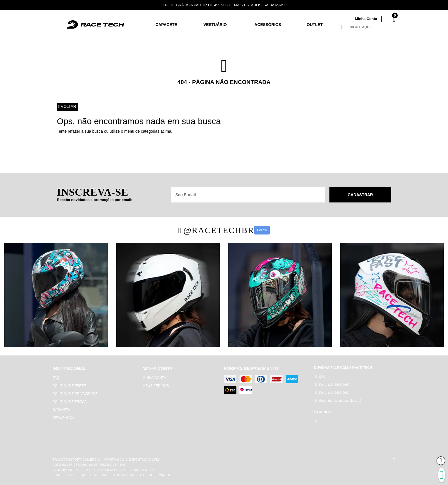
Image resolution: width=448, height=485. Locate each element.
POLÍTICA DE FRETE (69, 386)
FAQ (56, 378)
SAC (320, 376)
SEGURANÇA (63, 418)
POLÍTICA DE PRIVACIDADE (75, 394)
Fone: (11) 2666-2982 (332, 392)
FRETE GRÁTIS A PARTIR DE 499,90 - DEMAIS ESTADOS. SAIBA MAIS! (224, 5)
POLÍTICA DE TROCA (70, 402)
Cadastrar (360, 195)
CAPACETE (166, 25)
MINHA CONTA (154, 378)
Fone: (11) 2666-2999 (332, 384)
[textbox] (371, 27)
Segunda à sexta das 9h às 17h (339, 400)
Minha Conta (366, 19)
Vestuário (215, 25)
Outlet (315, 25)
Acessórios (268, 25)
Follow (262, 230)
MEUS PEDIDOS (156, 386)
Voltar (67, 107)
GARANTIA (61, 410)
